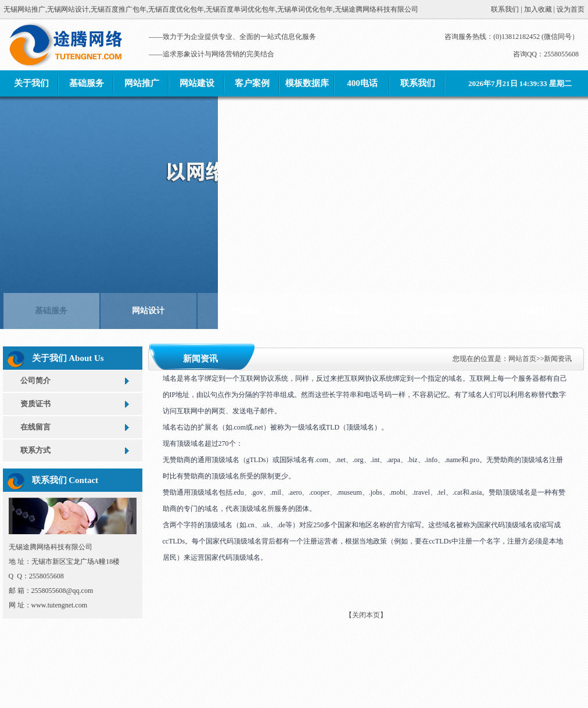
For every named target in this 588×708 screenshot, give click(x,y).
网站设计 (148, 305)
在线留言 (35, 427)
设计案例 (439, 305)
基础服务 (87, 83)
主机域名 (245, 305)
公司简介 (35, 380)
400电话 (362, 83)
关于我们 (31, 83)
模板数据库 (307, 83)
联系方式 (35, 450)
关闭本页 (366, 615)
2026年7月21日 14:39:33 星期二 (520, 83)
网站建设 (197, 83)
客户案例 (252, 83)
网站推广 (142, 83)
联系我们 (418, 83)
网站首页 (522, 359)
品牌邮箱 (342, 305)
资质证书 (35, 404)
